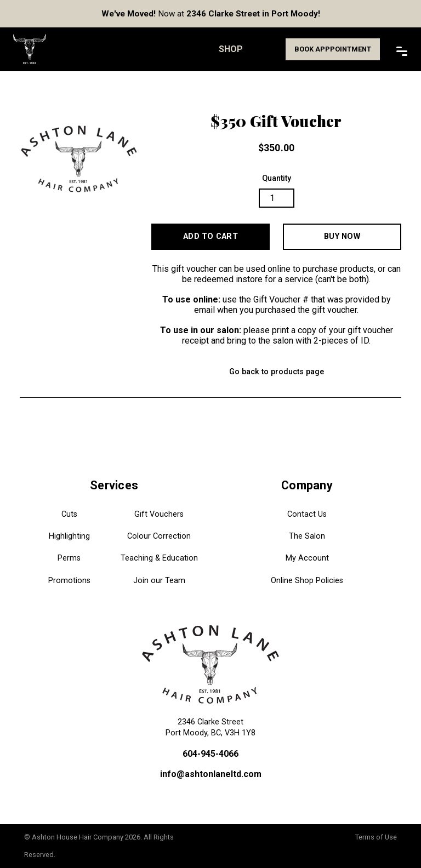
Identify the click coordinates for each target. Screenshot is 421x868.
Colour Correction (159, 536)
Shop (231, 49)
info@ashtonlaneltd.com (211, 774)
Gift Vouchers (159, 514)
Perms (69, 558)
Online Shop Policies (307, 581)
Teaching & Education (159, 558)
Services (114, 485)
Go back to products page (277, 372)
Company (307, 485)
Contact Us (307, 514)
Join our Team (159, 581)
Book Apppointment (333, 49)
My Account (307, 558)
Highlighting (69, 536)
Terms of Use (376, 837)
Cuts (69, 514)
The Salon (307, 536)
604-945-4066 (210, 754)
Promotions (69, 581)
